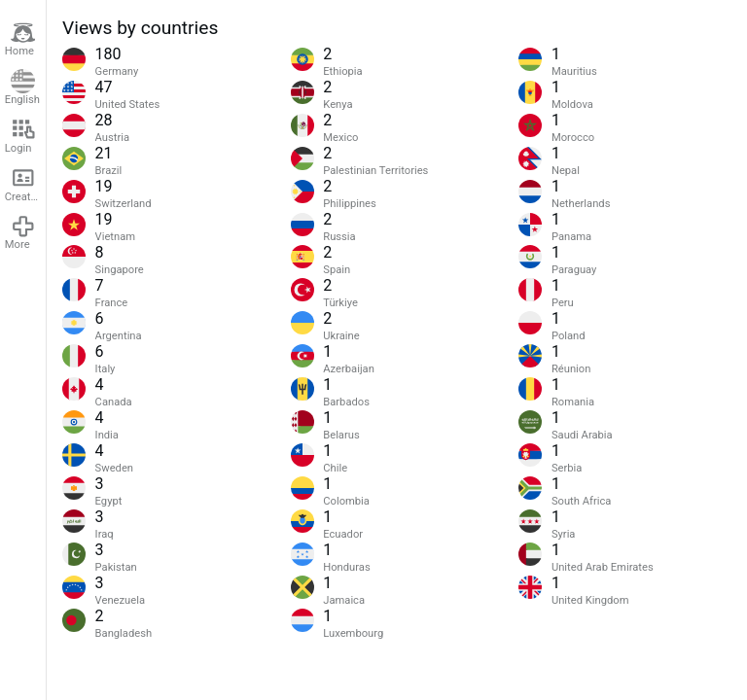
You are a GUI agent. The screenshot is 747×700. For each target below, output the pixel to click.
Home (20, 39)
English (22, 88)
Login (20, 136)
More (20, 233)
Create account (25, 184)
